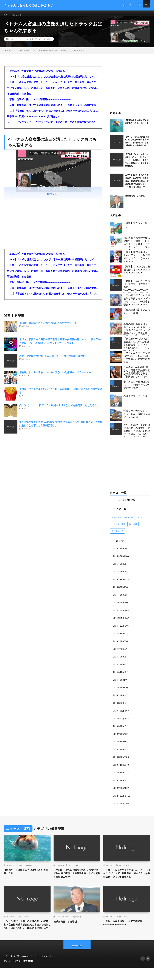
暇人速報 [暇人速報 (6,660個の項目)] (133, 528)
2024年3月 (118, 682)
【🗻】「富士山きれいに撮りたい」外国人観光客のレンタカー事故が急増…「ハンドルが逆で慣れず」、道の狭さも (53, 114)
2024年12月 (119, 613)
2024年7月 (118, 651)
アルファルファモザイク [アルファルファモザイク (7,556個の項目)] (122, 521)
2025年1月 (118, 606)
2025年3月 (118, 590)
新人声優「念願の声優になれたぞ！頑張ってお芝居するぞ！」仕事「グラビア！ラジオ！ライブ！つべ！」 (137, 247)
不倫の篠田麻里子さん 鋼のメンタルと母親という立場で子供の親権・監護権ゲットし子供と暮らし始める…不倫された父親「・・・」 (137, 333)
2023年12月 (119, 705)
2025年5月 (118, 575)
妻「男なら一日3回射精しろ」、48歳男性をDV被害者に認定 (136, 388)
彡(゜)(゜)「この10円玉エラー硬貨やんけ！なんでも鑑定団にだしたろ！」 (60, 409)
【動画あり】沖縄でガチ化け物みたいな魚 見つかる (36, 74)
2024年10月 (119, 628)
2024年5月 (118, 667)
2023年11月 (119, 713)
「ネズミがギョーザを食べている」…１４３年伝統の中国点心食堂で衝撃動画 (137, 361)
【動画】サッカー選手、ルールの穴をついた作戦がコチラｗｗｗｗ (55, 376)
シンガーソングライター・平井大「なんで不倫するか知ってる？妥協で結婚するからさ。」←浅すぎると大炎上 (53, 126)
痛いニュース (74, 866)
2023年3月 (118, 774)
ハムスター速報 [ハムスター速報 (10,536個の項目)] (118, 528)
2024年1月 (118, 697)
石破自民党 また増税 (19, 97)
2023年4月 (118, 766)
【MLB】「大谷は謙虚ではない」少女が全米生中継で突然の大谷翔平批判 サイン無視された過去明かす (53, 80)
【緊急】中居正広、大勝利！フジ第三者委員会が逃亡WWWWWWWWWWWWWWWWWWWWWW (137, 290)
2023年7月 (118, 743)
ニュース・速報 (27, 43)
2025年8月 (118, 552)
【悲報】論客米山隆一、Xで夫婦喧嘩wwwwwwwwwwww (39, 103)
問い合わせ (18, 15)
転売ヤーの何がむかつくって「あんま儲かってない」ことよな (137, 417)
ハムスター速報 (44, 43)
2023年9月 (118, 728)
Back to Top (77, 958)
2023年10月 (119, 720)
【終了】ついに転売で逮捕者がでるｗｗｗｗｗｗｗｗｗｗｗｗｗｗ (137, 273)
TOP (6, 15)
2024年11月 (119, 621)
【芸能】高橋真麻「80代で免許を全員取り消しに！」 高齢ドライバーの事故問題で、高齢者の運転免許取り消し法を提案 (53, 109)
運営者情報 (30, 973)
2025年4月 (118, 583)
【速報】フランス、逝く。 (136, 228)
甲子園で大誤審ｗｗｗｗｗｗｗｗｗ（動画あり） (34, 120)
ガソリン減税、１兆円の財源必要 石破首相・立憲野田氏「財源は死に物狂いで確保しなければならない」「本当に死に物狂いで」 (53, 91)
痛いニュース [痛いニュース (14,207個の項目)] (117, 534)
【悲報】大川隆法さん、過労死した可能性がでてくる (48, 326)
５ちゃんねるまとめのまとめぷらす (37, 969)
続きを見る (53, 197)
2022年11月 (119, 804)
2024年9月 (118, 636)
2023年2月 (118, 781)
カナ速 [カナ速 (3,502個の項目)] (140, 521)
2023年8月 (118, 736)
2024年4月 (118, 674)
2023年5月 (118, 759)
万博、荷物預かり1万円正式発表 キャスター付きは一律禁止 (52, 359)
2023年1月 (118, 789)
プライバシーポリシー (14, 973)
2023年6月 (118, 751)
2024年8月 (118, 644)
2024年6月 (118, 659)
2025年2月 (118, 598)
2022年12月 (119, 797)
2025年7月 (118, 560)
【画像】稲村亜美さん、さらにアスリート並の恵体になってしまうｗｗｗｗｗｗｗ (137, 260)
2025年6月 (118, 567)
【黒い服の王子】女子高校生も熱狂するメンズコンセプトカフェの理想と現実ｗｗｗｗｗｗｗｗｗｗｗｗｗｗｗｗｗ (137, 304)
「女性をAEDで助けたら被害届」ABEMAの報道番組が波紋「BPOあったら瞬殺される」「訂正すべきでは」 (137, 347)
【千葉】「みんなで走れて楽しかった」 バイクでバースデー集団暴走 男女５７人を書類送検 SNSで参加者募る (53, 86)
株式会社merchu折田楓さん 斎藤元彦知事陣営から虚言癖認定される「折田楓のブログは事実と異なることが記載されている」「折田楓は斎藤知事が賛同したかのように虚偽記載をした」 (137, 376)
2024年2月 (118, 690)
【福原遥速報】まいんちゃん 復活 (137, 315)
